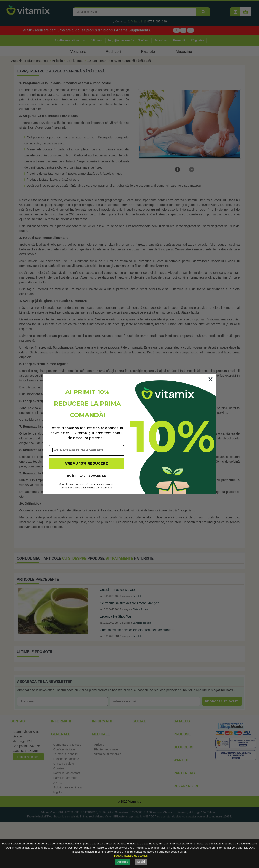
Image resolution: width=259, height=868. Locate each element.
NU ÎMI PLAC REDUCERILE (86, 476)
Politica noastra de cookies (131, 856)
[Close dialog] (211, 379)
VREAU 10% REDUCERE (86, 463)
